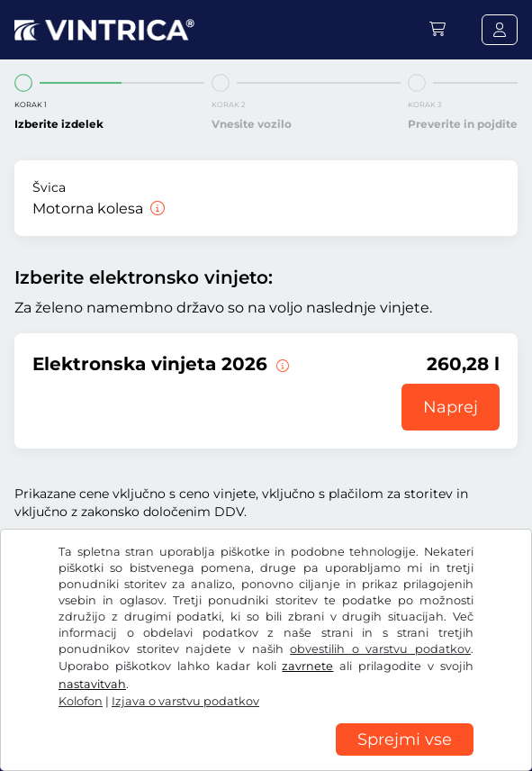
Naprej (451, 407)
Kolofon (81, 701)
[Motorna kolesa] (156, 209)
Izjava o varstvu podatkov (185, 701)
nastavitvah (92, 684)
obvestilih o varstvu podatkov (380, 649)
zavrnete (307, 666)
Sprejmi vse (405, 739)
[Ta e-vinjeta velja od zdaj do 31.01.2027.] (281, 364)
